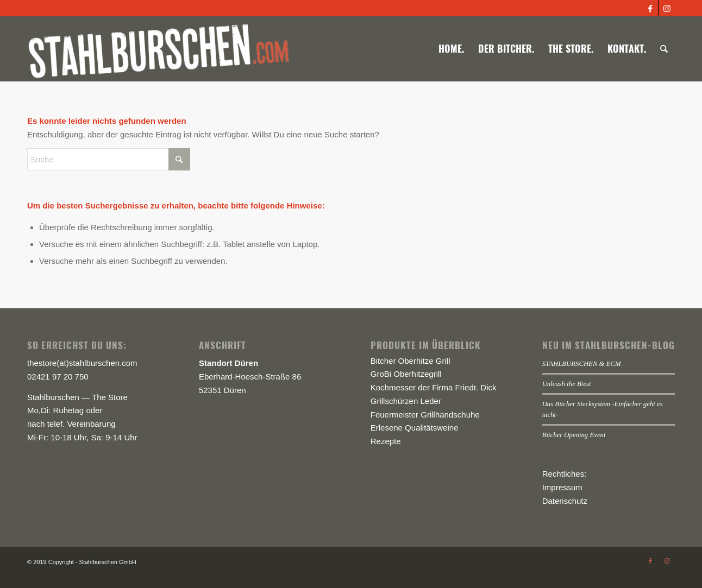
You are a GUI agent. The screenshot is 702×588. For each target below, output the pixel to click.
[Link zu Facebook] (650, 8)
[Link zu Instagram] (667, 8)
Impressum (562, 487)
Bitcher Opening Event (574, 435)
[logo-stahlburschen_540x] (159, 49)
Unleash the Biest (567, 384)
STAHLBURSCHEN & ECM (582, 364)
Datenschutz (565, 501)
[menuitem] (451, 49)
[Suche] (664, 49)
